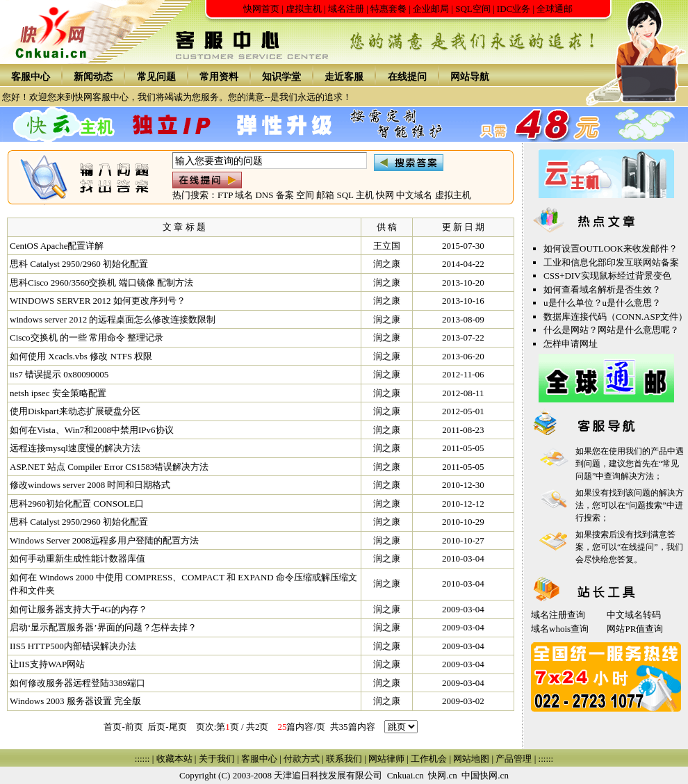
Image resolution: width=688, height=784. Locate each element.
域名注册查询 (558, 615)
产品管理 (514, 759)
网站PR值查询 (635, 629)
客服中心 (31, 77)
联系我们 (344, 759)
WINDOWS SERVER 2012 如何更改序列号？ (98, 301)
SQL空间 (473, 9)
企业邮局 (431, 9)
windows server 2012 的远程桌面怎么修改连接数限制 (113, 319)
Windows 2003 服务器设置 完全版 (75, 701)
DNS (264, 195)
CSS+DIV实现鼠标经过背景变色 (607, 276)
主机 (365, 195)
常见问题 (156, 77)
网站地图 (471, 759)
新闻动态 (93, 77)
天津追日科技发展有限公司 (328, 775)
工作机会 (429, 759)
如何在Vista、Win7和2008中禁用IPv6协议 (92, 430)
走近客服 (344, 77)
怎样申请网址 (571, 344)
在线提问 (407, 77)
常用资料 (219, 77)
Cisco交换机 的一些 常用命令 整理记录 (87, 337)
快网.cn (443, 775)
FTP (225, 195)
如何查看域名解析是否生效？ (602, 289)
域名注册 (346, 9)
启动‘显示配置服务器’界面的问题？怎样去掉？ (103, 627)
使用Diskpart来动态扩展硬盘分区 (75, 411)
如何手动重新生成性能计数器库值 (77, 558)
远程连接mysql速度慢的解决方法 (75, 448)
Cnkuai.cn (406, 775)
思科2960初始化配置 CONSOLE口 (77, 504)
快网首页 (261, 9)
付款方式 (302, 759)
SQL (345, 195)
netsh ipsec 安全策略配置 (58, 393)
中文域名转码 (634, 615)
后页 (156, 727)
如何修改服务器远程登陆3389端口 (77, 683)
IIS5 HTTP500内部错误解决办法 (73, 646)
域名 (244, 195)
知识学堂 (281, 77)
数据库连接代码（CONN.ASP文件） (615, 317)
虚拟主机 (304, 9)
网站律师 (386, 759)
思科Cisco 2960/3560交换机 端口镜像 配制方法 (101, 283)
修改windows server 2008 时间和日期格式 (90, 485)
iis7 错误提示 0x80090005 (59, 374)
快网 (385, 195)
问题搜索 (646, 505)
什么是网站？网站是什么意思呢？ (611, 330)
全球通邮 (555, 9)
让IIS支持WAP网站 (47, 664)
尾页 (178, 727)
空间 (305, 195)
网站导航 (470, 77)
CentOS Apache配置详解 (57, 246)
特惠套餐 (388, 9)
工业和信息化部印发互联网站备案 (611, 262)
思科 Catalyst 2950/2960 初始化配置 (79, 264)
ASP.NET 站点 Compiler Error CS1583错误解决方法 (109, 467)
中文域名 (414, 195)
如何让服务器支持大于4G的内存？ (79, 609)
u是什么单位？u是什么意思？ (602, 303)
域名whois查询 (560, 629)
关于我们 (217, 759)
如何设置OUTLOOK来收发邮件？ (611, 248)
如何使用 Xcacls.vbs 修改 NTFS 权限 (81, 356)
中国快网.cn (485, 775)
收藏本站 (174, 759)
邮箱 (325, 195)
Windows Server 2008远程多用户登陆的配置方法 (104, 540)
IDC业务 (514, 9)
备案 (285, 195)
